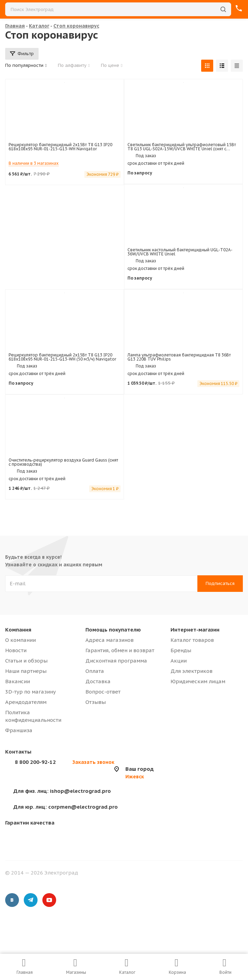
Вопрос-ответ (103, 692)
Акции (179, 661)
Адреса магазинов (110, 640)
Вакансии (18, 681)
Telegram (31, 900)
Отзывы (96, 702)
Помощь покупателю (113, 630)
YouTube (49, 900)
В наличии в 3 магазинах (34, 163)
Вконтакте (12, 900)
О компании (20, 640)
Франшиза (19, 730)
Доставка (98, 681)
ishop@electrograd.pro (62, 791)
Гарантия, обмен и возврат (120, 650)
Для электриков (192, 671)
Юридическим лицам (198, 681)
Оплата (95, 671)
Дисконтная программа (116, 661)
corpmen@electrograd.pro (66, 807)
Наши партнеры (26, 671)
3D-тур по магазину (30, 692)
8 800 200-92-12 (35, 762)
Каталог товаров (192, 640)
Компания (18, 630)
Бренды (181, 650)
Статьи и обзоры (26, 661)
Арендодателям (26, 702)
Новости (16, 650)
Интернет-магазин (195, 630)
